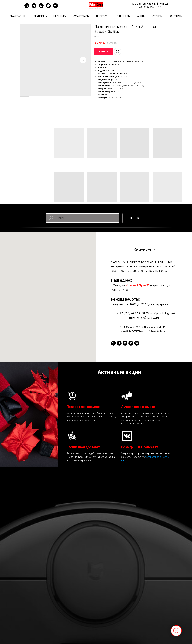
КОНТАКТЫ (176, 16)
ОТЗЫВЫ (157, 16)
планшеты (123, 16)
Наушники (60, 16)
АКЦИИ (141, 16)
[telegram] (34, 7)
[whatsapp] (48, 7)
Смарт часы (81, 16)
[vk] (55, 7)
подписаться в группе (157, 457)
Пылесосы (103, 16)
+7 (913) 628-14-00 (132, 313)
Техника (39, 16)
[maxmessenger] (41, 7)
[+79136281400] (27, 7)
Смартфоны (18, 16)
